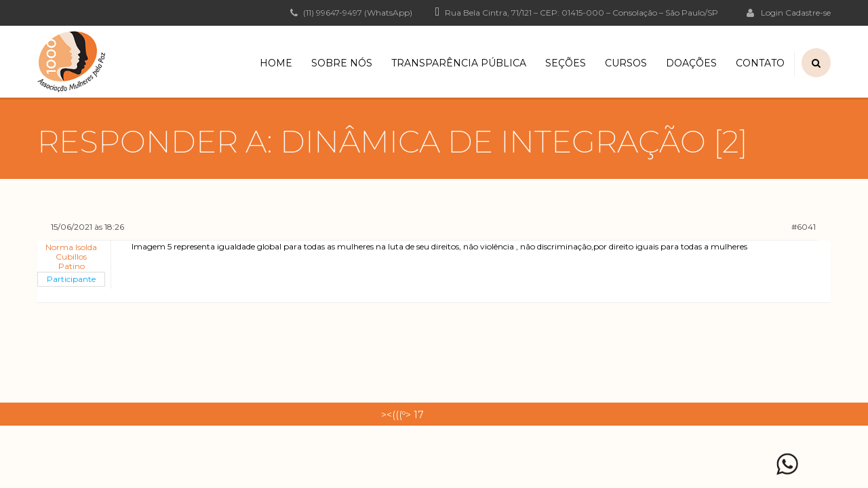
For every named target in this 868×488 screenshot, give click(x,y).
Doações (691, 63)
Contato (760, 63)
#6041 (804, 227)
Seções (566, 63)
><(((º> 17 (402, 415)
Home (276, 63)
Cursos (626, 63)
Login (765, 12)
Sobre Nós (342, 63)
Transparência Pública (459, 63)
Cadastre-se (808, 13)
